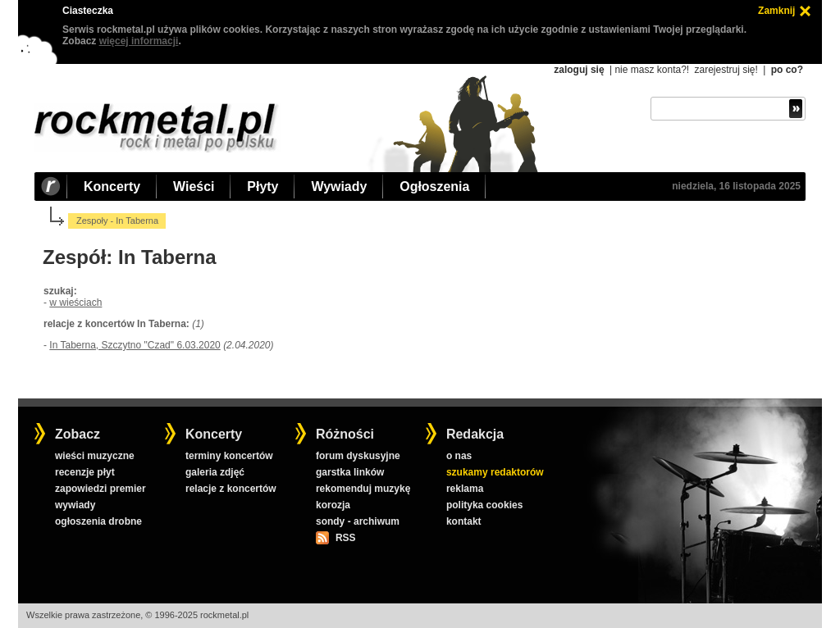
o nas (459, 456)
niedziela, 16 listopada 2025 (736, 186)
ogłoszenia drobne (98, 521)
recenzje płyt (85, 472)
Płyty (262, 187)
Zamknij (776, 11)
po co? (787, 70)
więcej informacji (139, 41)
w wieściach (75, 303)
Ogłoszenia (434, 187)
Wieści (194, 187)
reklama (465, 489)
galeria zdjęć (215, 472)
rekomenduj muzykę (363, 489)
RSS (345, 538)
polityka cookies (484, 505)
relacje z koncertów (231, 489)
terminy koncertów (229, 456)
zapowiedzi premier (100, 489)
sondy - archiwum (358, 521)
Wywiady (339, 187)
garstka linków (350, 472)
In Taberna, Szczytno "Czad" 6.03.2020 (135, 345)
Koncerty (112, 187)
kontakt (464, 521)
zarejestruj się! (726, 70)
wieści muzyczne (95, 456)
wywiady (75, 505)
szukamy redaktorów (495, 472)
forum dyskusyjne (358, 456)
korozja (333, 505)
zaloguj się (579, 70)
